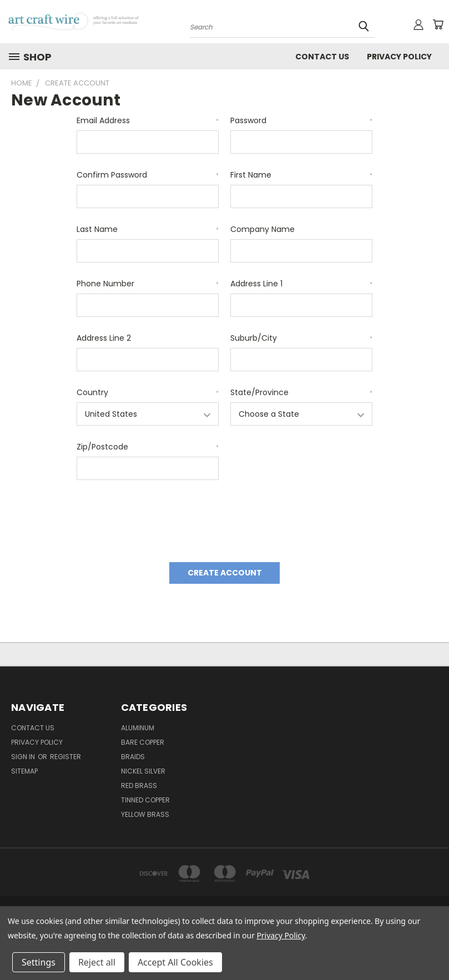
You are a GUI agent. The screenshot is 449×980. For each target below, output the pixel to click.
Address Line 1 (301, 284)
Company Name (263, 229)
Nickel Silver (143, 771)
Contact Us (322, 57)
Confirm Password (148, 175)
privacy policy (399, 57)
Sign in (24, 757)
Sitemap (24, 771)
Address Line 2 (104, 338)
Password (301, 120)
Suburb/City (301, 338)
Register (65, 757)
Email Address (148, 120)
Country (148, 392)
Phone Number (148, 284)
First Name (301, 175)
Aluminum (138, 728)
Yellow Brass (145, 814)
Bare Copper (143, 742)
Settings (39, 962)
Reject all (97, 962)
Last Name (148, 229)
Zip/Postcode (148, 447)
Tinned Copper (145, 800)
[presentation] (161, 517)
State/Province (301, 392)
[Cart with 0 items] (438, 24)
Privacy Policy (281, 935)
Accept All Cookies (175, 962)
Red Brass (139, 785)
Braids (133, 757)
